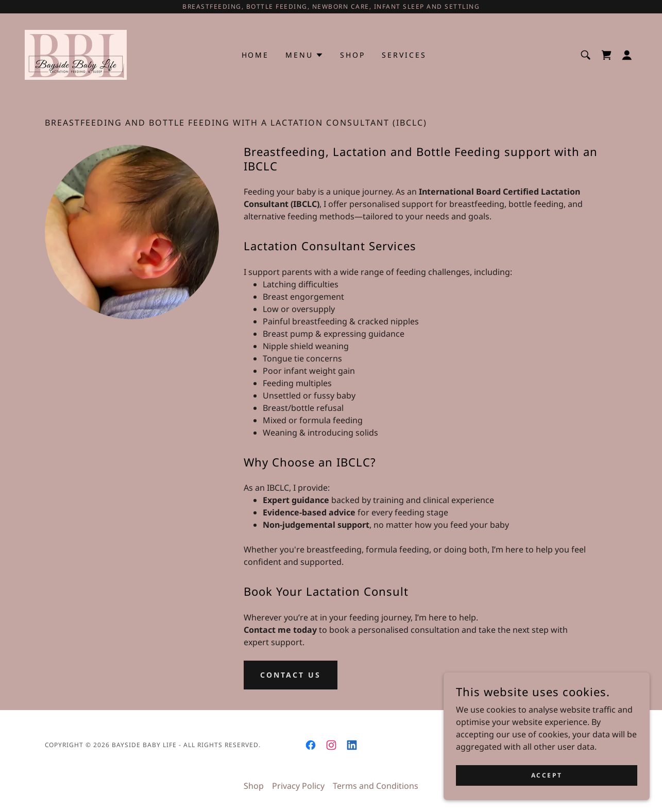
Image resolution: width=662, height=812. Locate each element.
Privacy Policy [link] (298, 786)
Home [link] (256, 55)
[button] (627, 55)
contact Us (291, 675)
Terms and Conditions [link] (376, 786)
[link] (76, 54)
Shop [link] (353, 55)
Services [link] (404, 55)
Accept (547, 775)
